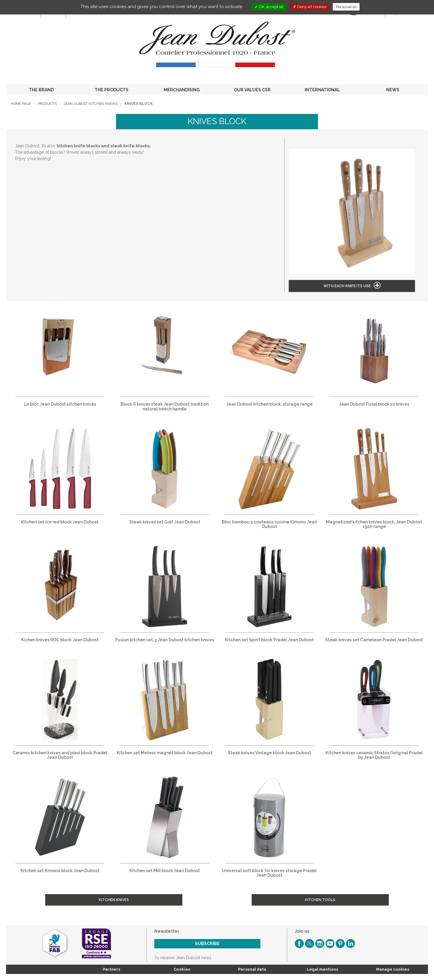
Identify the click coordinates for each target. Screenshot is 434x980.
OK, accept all (269, 7)
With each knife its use (347, 286)
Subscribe (207, 944)
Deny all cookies (310, 7)
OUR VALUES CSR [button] (252, 90)
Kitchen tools (320, 900)
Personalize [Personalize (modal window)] (346, 7)
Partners (112, 969)
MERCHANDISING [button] (182, 90)
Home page (21, 104)
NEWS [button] (393, 90)
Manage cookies (393, 969)
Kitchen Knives (114, 900)
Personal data (252, 969)
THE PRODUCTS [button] (112, 90)
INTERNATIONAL (322, 90)
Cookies (182, 969)
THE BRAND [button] (41, 90)
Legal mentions (322, 969)
